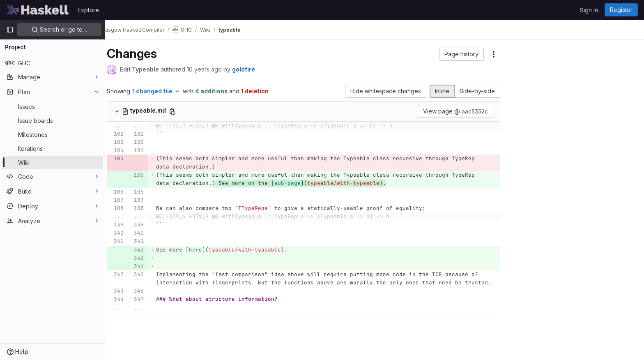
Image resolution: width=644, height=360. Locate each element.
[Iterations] (52, 148)
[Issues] (52, 106)
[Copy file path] (184, 111)
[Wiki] (52, 162)
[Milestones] (52, 134)
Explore (88, 10)
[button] (473, 54)
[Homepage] (38, 10)
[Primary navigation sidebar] (10, 30)
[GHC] (52, 63)
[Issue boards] (52, 120)
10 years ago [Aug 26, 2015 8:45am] (216, 69)
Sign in (589, 10)
